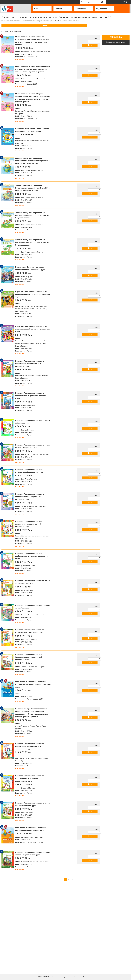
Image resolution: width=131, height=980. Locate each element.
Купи (91, 45)
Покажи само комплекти (11, 31)
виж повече (20, 62)
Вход (125, 2)
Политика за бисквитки (85, 977)
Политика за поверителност (62, 977)
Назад (8, 26)
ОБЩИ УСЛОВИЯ (40, 977)
